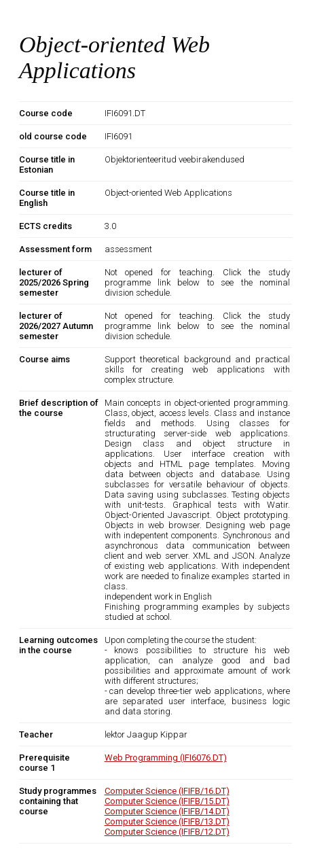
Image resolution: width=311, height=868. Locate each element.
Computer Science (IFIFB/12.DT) (167, 832)
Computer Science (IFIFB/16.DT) (167, 791)
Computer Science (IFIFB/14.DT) (167, 811)
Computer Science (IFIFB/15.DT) (167, 801)
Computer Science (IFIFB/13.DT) (167, 821)
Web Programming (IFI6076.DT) (166, 758)
